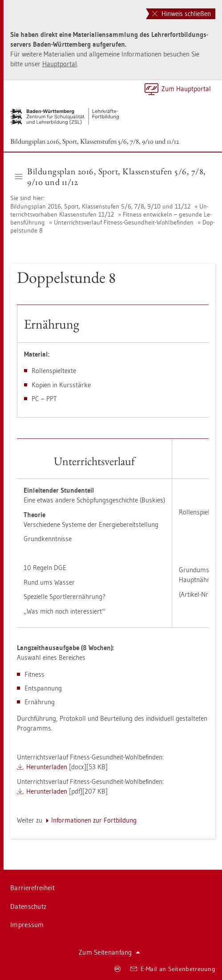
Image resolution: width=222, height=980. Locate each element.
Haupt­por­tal (60, 64)
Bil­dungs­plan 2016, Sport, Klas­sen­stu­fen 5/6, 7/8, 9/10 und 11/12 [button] (111, 177)
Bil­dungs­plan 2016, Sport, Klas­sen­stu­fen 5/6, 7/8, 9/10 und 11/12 (95, 141)
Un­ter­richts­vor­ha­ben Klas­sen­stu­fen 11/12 (109, 210)
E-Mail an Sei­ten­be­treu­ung (173, 969)
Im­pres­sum (27, 925)
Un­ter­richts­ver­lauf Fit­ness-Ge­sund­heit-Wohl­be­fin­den (124, 222)
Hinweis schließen (182, 14)
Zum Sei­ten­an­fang (109, 952)
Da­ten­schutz (28, 906)
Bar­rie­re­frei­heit (32, 888)
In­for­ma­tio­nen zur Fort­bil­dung (94, 820)
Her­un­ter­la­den (47, 767)
